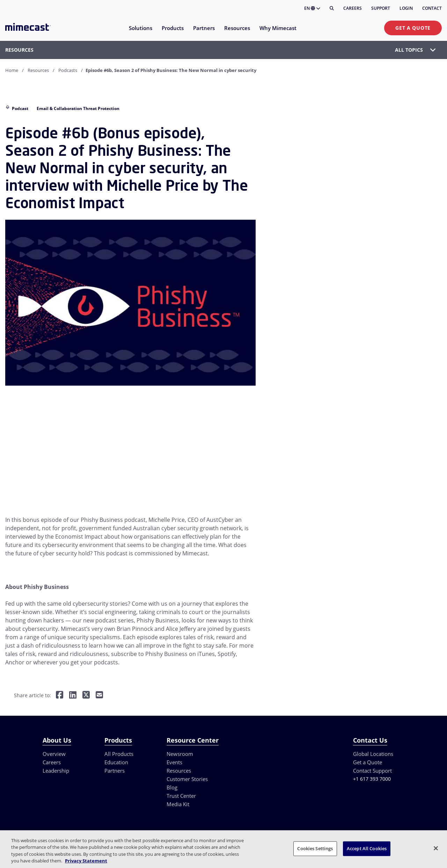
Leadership (56, 771)
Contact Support (372, 771)
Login (406, 8)
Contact (432, 8)
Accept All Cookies (367, 848)
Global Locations (373, 754)
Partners (115, 771)
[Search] (332, 8)
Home (12, 70)
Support (381, 8)
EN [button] (312, 8)
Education (116, 762)
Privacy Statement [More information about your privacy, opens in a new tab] (86, 861)
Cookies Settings (315, 848)
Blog (172, 787)
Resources (38, 70)
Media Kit (178, 804)
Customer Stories (187, 779)
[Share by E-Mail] (99, 695)
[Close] (436, 848)
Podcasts (68, 70)
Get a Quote (413, 28)
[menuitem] (140, 32)
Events (174, 762)
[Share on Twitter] (86, 695)
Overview (54, 754)
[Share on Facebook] (60, 695)
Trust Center (181, 796)
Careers (353, 8)
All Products (119, 754)
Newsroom (180, 754)
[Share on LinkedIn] (73, 695)
